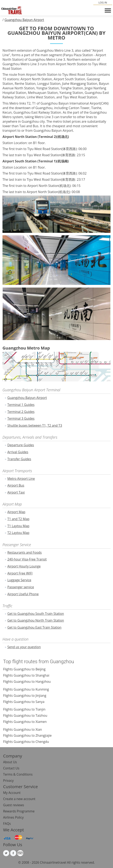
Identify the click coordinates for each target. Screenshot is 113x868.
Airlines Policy (13, 817)
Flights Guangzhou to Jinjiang (25, 696)
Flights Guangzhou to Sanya (24, 702)
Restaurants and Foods (25, 552)
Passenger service (21, 587)
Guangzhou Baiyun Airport (24, 20)
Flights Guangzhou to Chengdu (26, 742)
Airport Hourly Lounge (24, 566)
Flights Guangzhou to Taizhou (25, 715)
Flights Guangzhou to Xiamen (25, 722)
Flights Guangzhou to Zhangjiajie (27, 735)
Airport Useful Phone (23, 594)
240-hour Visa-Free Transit (27, 559)
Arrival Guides (18, 452)
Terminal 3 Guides (21, 418)
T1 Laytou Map (18, 526)
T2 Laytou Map (18, 533)
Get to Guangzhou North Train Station (36, 620)
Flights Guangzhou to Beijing (24, 669)
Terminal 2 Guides (21, 412)
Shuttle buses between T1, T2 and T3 (35, 425)
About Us (10, 762)
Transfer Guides (19, 459)
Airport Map (16, 512)
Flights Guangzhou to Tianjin (24, 709)
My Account (12, 793)
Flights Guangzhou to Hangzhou (27, 682)
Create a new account (19, 799)
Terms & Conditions (18, 774)
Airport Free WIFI (20, 573)
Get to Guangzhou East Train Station (34, 627)
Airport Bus (16, 485)
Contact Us (11, 768)
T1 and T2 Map (19, 519)
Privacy (8, 781)
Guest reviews (14, 805)
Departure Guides (21, 445)
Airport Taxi (16, 492)
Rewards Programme (19, 811)
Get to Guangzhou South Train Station (36, 614)
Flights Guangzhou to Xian (22, 729)
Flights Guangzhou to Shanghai (26, 675)
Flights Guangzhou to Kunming (26, 689)
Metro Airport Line (21, 479)
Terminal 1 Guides (21, 405)
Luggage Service (19, 580)
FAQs (7, 824)
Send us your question (24, 647)
